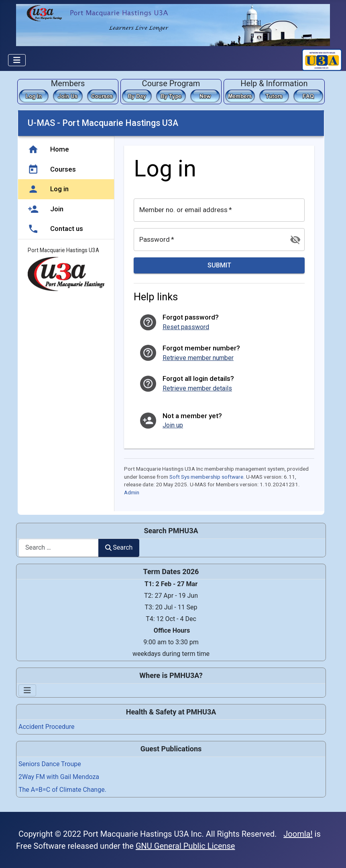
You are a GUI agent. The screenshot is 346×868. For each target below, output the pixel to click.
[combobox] (59, 548)
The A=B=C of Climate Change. (62, 790)
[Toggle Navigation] (17, 60)
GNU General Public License (185, 846)
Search (119, 547)
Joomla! (298, 834)
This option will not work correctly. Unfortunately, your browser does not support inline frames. (171, 311)
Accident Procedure (47, 727)
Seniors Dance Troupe (50, 764)
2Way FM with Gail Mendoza (59, 777)
